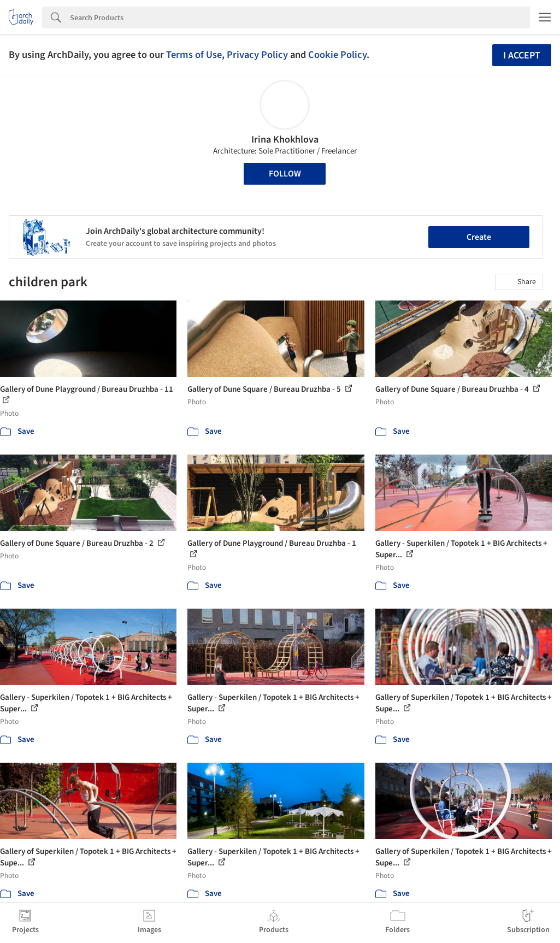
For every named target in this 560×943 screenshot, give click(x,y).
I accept (522, 55)
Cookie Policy (337, 55)
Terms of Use (194, 55)
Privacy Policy (257, 55)
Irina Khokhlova (285, 140)
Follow (285, 174)
